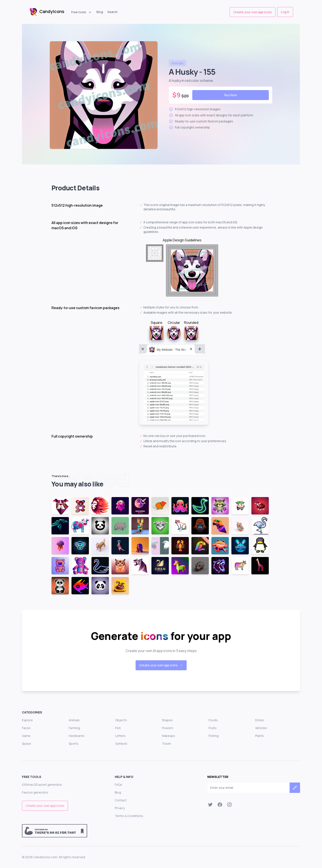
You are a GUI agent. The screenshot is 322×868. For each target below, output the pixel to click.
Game (26, 736)
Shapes (167, 720)
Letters (120, 736)
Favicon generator (35, 792)
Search (112, 12)
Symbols (121, 744)
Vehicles (261, 728)
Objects (121, 720)
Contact (121, 800)
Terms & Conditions (129, 816)
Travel (166, 744)
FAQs (118, 785)
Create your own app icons (253, 12)
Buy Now (231, 95)
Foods (213, 720)
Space (27, 744)
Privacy (120, 808)
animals (178, 63)
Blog (100, 12)
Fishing (214, 736)
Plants (260, 736)
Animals (74, 720)
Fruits (213, 728)
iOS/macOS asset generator (42, 785)
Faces (26, 728)
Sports (74, 744)
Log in (285, 12)
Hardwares (77, 736)
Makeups (168, 736)
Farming (74, 728)
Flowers (168, 728)
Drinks (260, 720)
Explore (27, 720)
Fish (118, 728)
